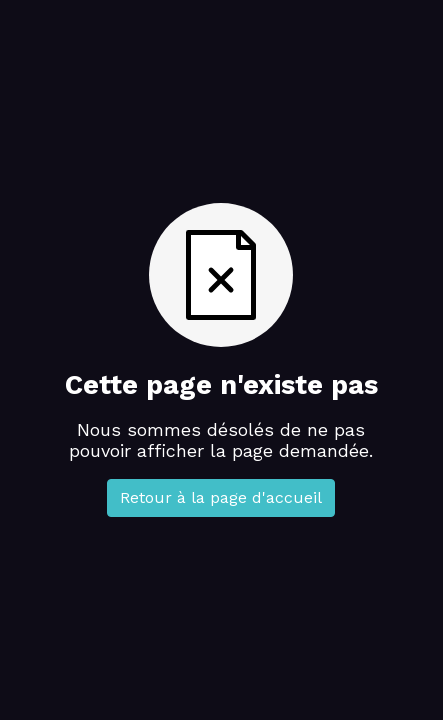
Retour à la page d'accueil (221, 497)
